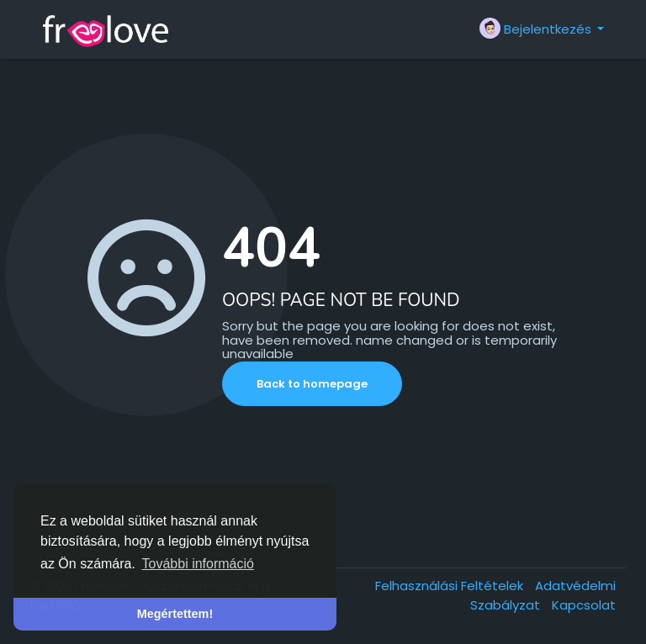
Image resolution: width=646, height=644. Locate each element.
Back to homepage (312, 384)
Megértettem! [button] (175, 614)
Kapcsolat (584, 605)
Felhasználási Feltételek (451, 586)
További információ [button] (198, 564)
